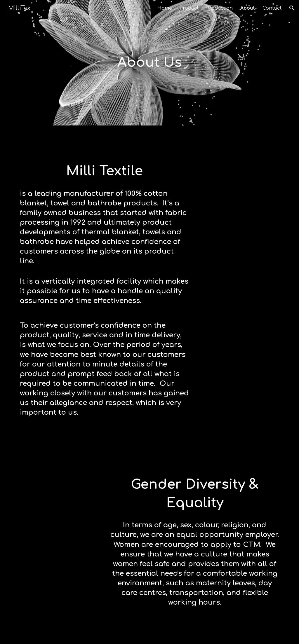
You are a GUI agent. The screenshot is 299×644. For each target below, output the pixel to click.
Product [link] (189, 8)
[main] (149, 63)
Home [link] (165, 8)
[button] (292, 8)
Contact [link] (272, 8)
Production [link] (219, 8)
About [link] (248, 8)
